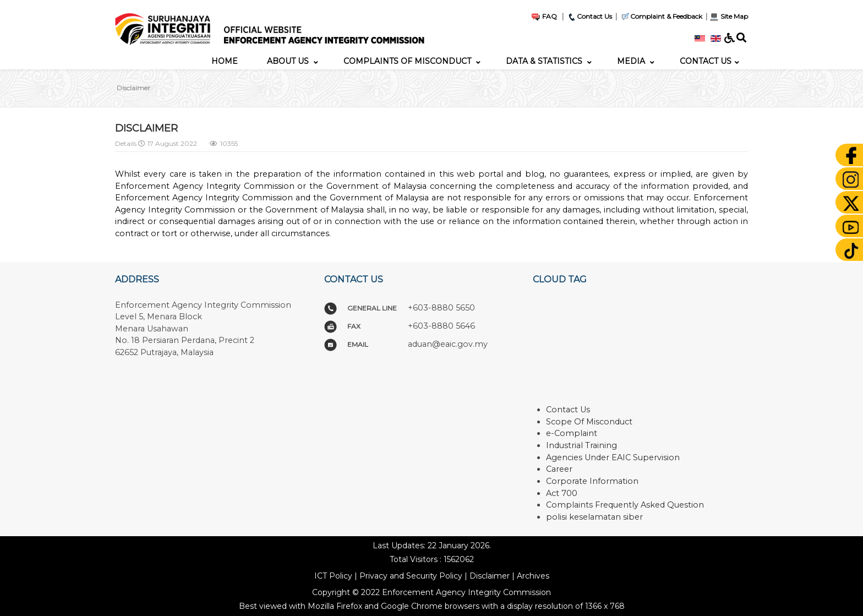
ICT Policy (333, 576)
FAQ (544, 16)
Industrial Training (581, 445)
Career (559, 469)
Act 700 (562, 493)
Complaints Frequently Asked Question (625, 505)
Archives (533, 576)
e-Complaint (572, 433)
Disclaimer (490, 576)
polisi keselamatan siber (594, 517)
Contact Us (589, 16)
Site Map (728, 16)
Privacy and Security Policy (411, 576)
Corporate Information (592, 481)
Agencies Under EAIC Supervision (613, 457)
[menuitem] (225, 61)
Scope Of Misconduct (589, 422)
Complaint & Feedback (666, 16)
